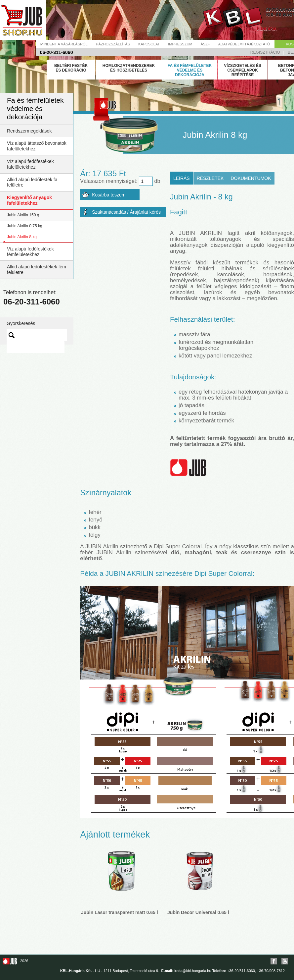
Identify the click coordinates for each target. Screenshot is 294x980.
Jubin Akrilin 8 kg (22, 237)
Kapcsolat (149, 44)
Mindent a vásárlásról (64, 44)
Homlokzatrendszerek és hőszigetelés (129, 68)
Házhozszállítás (113, 44)
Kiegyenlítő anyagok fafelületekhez (29, 200)
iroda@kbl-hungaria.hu (193, 971)
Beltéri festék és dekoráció (71, 68)
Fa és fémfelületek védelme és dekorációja (190, 70)
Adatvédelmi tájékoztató (244, 44)
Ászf (205, 44)
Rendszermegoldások (29, 131)
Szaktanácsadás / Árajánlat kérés (126, 212)
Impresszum (180, 44)
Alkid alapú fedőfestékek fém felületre (37, 270)
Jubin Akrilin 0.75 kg (25, 226)
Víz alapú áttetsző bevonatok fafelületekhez (37, 146)
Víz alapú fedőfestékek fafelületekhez (30, 164)
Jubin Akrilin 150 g (23, 215)
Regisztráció (265, 52)
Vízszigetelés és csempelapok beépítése (243, 70)
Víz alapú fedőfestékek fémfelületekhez (30, 252)
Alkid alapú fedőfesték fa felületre (32, 182)
